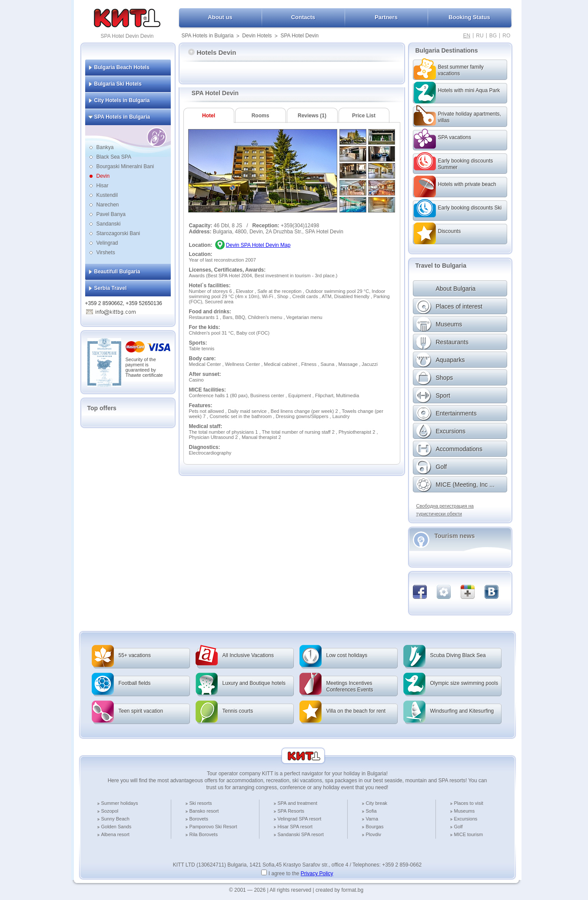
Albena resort (115, 834)
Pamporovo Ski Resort (213, 827)
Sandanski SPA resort (301, 834)
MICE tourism (469, 834)
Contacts (303, 17)
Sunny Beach (115, 819)
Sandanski (109, 224)
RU (480, 36)
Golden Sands (116, 827)
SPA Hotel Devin (299, 36)
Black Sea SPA (114, 157)
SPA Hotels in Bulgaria (208, 36)
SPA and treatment (298, 803)
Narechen (108, 205)
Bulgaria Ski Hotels (118, 84)
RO (506, 36)
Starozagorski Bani (118, 233)
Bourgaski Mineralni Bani (125, 166)
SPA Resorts (291, 811)
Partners (386, 17)
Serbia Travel (111, 288)
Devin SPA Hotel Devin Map (258, 245)
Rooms (261, 116)
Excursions (466, 819)
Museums (465, 811)
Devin (103, 176)
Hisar (103, 186)
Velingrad (107, 243)
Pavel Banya (111, 214)
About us (220, 17)
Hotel (209, 116)
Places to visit (469, 803)
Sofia (371, 811)
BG (493, 36)
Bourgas (375, 827)
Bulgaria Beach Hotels (122, 67)
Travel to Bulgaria (441, 266)
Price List (364, 116)
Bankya (105, 147)
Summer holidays (120, 803)
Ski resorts (201, 803)
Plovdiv (374, 834)
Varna (372, 819)
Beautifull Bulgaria (117, 272)
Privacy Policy (317, 873)
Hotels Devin (212, 52)
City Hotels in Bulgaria (122, 100)
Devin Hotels (257, 36)
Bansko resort (204, 811)
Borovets (199, 819)
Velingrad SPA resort (300, 819)
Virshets (106, 252)
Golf (458, 827)
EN (467, 36)
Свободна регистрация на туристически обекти (445, 510)
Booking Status (469, 17)
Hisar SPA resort (295, 827)
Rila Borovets (204, 834)
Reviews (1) (312, 116)
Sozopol (110, 811)
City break (377, 803)
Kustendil (107, 195)
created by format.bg (339, 890)
